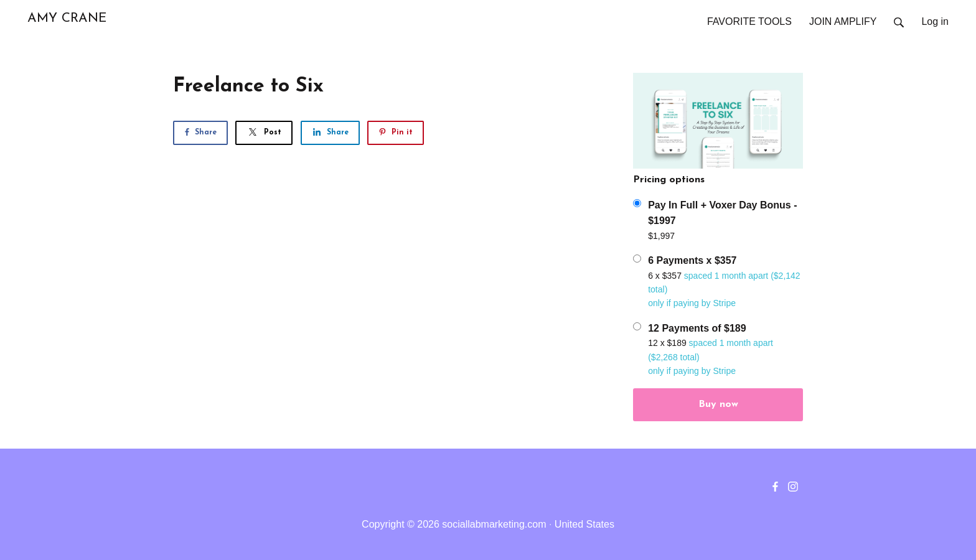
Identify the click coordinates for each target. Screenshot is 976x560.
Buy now (718, 404)
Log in (935, 21)
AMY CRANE (67, 18)
